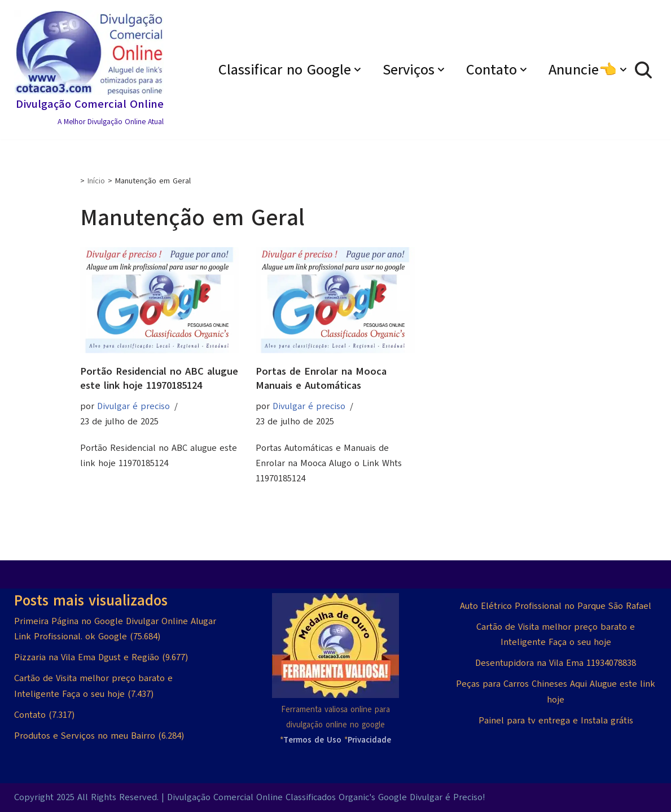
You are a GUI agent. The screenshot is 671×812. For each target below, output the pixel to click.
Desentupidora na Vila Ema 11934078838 (556, 663)
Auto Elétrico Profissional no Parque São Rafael (556, 606)
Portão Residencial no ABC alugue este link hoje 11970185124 (159, 378)
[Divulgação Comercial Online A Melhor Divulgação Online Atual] (89, 70)
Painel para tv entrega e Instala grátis (556, 721)
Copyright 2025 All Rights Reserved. (86, 797)
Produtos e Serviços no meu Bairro (85, 736)
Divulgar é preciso (133, 406)
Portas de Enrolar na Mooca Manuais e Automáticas (321, 378)
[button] (358, 70)
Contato (30, 715)
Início (96, 181)
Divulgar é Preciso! (447, 797)
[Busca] (643, 70)
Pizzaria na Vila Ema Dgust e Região (87, 657)
